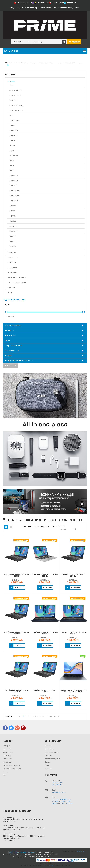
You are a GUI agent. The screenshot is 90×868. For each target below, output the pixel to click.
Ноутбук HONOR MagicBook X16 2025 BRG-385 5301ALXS (73, 691)
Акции (47, 765)
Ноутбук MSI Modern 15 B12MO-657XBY (73, 633)
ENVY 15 (13, 211)
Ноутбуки (26, 63)
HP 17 (12, 171)
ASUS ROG (14, 100)
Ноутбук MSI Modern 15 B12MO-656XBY (45, 633)
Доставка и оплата (52, 752)
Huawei (12, 145)
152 (55, 716)
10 (43, 716)
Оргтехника (12, 267)
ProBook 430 (15, 191)
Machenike (14, 155)
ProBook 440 (15, 196)
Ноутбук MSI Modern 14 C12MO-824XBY (17, 575)
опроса (52, 865)
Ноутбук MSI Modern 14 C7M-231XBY (73, 575)
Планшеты (12, 252)
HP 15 (12, 166)
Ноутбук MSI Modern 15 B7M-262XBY (17, 691)
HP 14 (12, 161)
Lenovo (12, 125)
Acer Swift (13, 140)
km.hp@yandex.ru (23, 2)
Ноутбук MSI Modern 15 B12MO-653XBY (17, 633)
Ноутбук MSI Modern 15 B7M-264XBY (45, 691)
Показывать (27, 527)
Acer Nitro (13, 135)
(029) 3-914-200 (57, 783)
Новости (48, 746)
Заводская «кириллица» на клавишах (70, 63)
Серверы (11, 288)
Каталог (18, 63)
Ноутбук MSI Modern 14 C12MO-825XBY (45, 575)
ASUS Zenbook (15, 95)
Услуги (10, 293)
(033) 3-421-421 (57, 785)
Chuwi (12, 85)
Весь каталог (19, 42)
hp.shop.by (70, 2)
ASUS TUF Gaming (17, 105)
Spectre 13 (14, 226)
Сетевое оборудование (17, 282)
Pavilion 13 (14, 176)
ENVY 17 (13, 216)
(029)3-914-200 (42, 2)
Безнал (48, 762)
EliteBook (13, 221)
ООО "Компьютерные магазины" (22, 852)
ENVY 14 (13, 206)
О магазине (49, 749)
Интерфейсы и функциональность (43, 63)
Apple (12, 150)
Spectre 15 (14, 231)
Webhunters (81, 851)
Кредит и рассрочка (52, 759)
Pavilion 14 (14, 181)
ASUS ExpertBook (16, 110)
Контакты (49, 769)
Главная (10, 63)
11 (47, 716)
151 (51, 716)
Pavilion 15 (14, 186)
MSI (11, 115)
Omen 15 (13, 236)
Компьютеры (13, 257)
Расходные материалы (17, 277)
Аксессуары (12, 272)
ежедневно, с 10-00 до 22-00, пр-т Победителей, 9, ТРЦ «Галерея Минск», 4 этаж (45, 8)
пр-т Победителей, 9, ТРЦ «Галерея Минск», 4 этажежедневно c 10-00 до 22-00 (62, 801)
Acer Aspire (14, 130)
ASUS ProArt (14, 120)
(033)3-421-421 (57, 2)
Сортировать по (59, 526)
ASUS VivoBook (15, 90)
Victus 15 (13, 246)
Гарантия (49, 755)
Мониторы (12, 262)
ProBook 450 (15, 201)
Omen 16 (13, 241)
